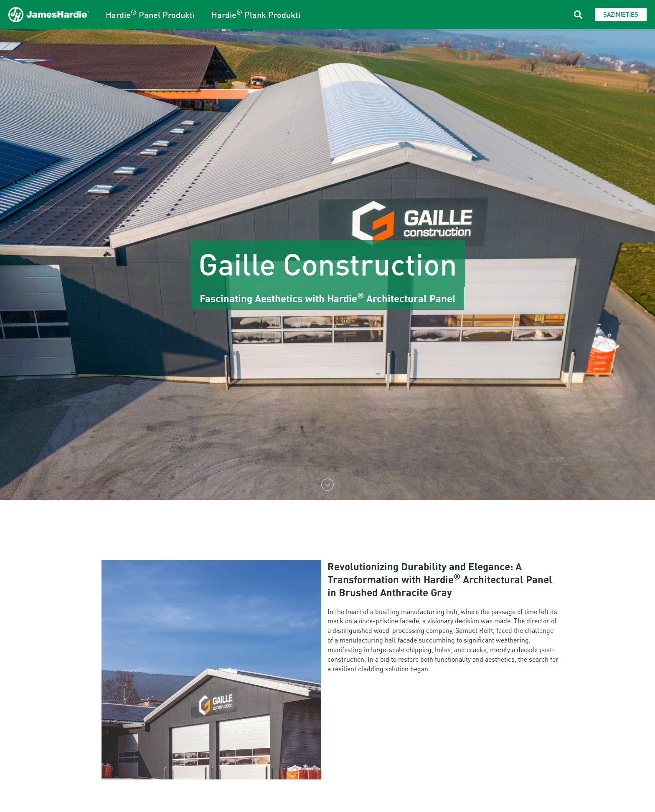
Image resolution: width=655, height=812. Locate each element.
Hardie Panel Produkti (150, 15)
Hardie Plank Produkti (256, 15)
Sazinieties (621, 14)
